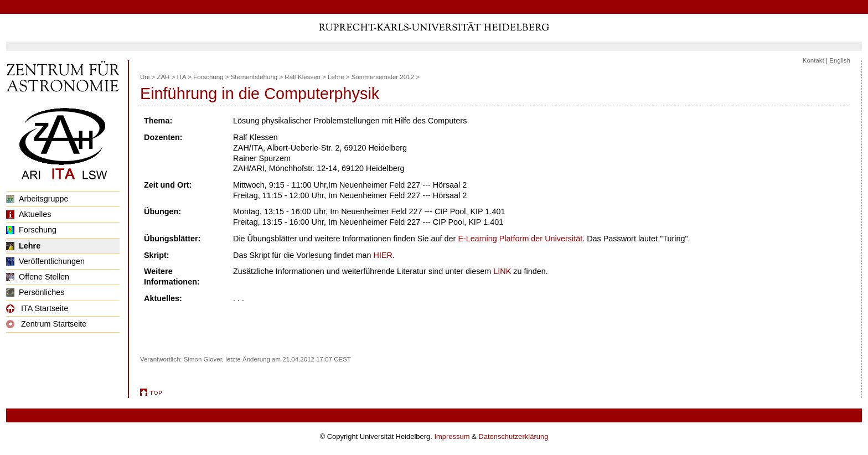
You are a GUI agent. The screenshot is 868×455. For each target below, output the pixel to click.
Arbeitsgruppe (37, 199)
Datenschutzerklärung (513, 436)
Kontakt (813, 60)
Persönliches (35, 292)
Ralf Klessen (303, 77)
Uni (145, 77)
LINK (502, 271)
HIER (383, 255)
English (840, 60)
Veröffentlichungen (45, 261)
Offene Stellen (38, 277)
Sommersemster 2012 (383, 77)
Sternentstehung (254, 77)
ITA (182, 77)
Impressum (452, 436)
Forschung (31, 230)
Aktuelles (29, 214)
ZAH (163, 77)
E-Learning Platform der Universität (520, 239)
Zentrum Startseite (46, 324)
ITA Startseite (37, 308)
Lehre (23, 246)
